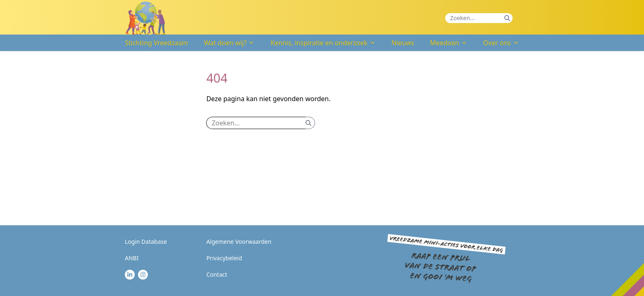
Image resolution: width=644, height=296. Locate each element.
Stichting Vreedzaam (156, 43)
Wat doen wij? (230, 43)
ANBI (132, 258)
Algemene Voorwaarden (239, 242)
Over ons (501, 43)
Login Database (146, 242)
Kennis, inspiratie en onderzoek (323, 43)
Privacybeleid (224, 258)
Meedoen (449, 43)
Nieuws (403, 43)
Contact (217, 274)
